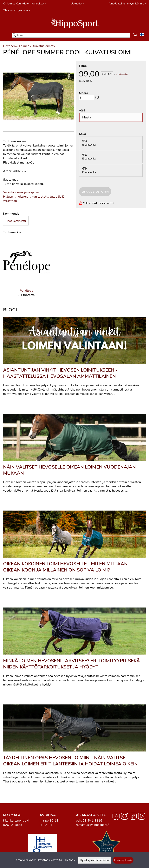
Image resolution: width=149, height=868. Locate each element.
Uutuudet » (78, 3)
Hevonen (10, 46)
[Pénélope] (27, 271)
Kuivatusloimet (44, 46)
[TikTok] (133, 817)
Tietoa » (70, 860)
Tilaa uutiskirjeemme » (16, 10)
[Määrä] (87, 98)
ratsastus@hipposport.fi (93, 825)
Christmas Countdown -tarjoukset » (25, 3)
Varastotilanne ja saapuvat (21, 192)
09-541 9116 (92, 821)
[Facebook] (116, 817)
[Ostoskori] (135, 35)
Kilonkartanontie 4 (16, 821)
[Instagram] (125, 817)
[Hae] (71, 35)
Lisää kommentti (16, 221)
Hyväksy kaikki (123, 860)
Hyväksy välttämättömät (95, 860)
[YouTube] (142, 817)
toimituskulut (122, 74)
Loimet (25, 46)
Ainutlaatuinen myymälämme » (127, 3)
